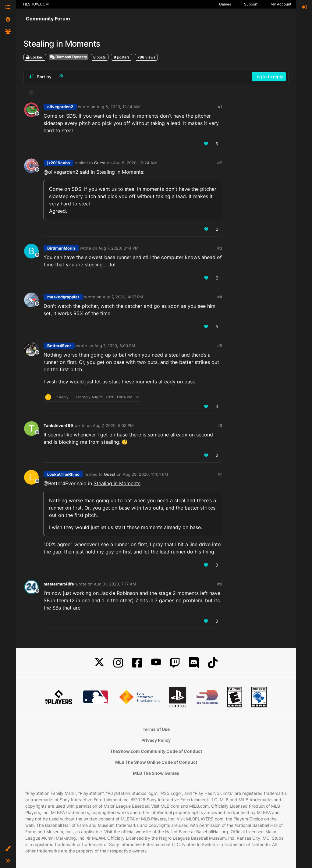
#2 (220, 163)
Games (225, 4)
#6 (220, 425)
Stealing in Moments (120, 172)
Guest (100, 163)
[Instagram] (118, 663)
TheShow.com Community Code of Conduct (156, 751)
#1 (220, 107)
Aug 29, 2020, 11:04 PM (145, 474)
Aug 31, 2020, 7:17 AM (115, 584)
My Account (281, 4)
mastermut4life (59, 584)
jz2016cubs (58, 163)
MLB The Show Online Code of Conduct (156, 762)
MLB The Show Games (156, 773)
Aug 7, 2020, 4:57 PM (123, 297)
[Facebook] (137, 663)
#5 (220, 346)
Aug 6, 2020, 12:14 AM (118, 107)
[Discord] (194, 663)
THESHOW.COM (35, 4)
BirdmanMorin (61, 248)
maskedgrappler (63, 297)
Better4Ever (59, 346)
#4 (220, 297)
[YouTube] (156, 663)
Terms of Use (156, 729)
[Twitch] (175, 663)
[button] (8, 848)
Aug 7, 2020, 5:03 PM (113, 425)
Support (251, 4)
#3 (220, 248)
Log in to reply (269, 77)
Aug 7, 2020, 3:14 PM (119, 248)
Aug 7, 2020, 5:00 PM (115, 346)
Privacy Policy (156, 740)
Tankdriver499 (58, 425)
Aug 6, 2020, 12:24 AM (135, 163)
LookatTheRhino (63, 474)
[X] (99, 663)
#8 (220, 584)
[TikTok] (213, 663)
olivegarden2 (60, 107)
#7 (220, 474)
